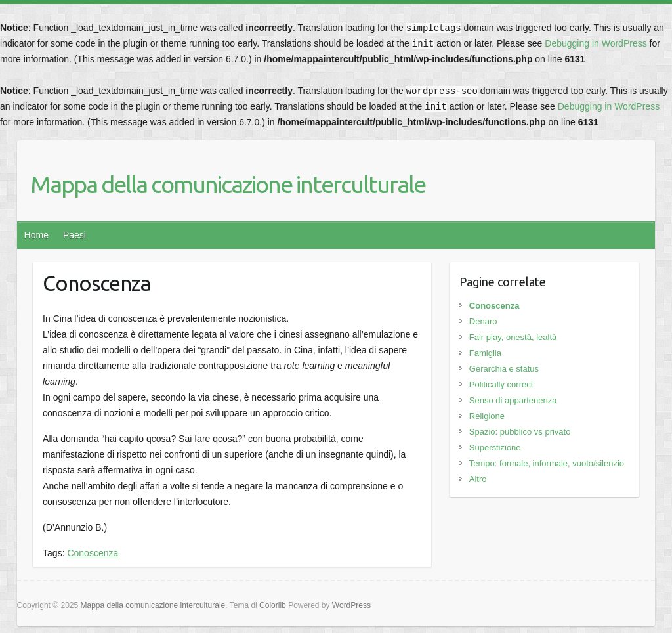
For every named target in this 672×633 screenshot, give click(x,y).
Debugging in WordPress (596, 43)
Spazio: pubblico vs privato (520, 432)
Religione (487, 416)
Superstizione (495, 447)
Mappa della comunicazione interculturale (228, 184)
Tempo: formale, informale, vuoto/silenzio (547, 463)
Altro (478, 479)
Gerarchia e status (504, 369)
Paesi (74, 235)
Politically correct (501, 384)
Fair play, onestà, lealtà (513, 337)
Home (36, 235)
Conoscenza (93, 553)
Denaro (483, 321)
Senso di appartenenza (513, 400)
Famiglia (485, 353)
